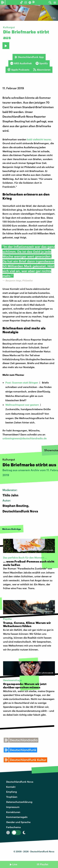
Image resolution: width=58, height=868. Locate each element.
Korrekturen (13, 812)
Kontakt (11, 787)
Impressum (13, 807)
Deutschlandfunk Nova (20, 782)
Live (15, 864)
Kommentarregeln (17, 817)
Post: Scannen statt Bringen (22, 382)
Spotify (42, 63)
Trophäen (12, 797)
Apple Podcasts (18, 70)
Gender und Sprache (18, 822)
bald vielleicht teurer (39, 139)
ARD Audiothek (21, 63)
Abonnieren (42, 70)
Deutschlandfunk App (29, 57)
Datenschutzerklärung (19, 802)
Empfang (12, 792)
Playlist (44, 864)
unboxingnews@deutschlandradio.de (25, 438)
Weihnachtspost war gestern (22, 405)
